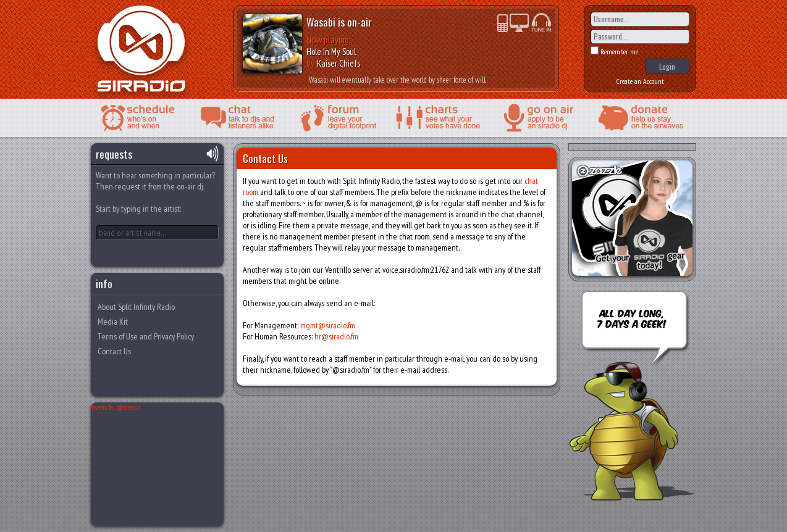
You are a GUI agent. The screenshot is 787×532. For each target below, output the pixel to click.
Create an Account (640, 81)
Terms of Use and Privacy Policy (146, 336)
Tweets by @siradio (116, 407)
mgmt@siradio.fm (328, 325)
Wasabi (321, 22)
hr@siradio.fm (336, 336)
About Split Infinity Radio (136, 307)
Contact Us (114, 351)
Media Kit (113, 322)
